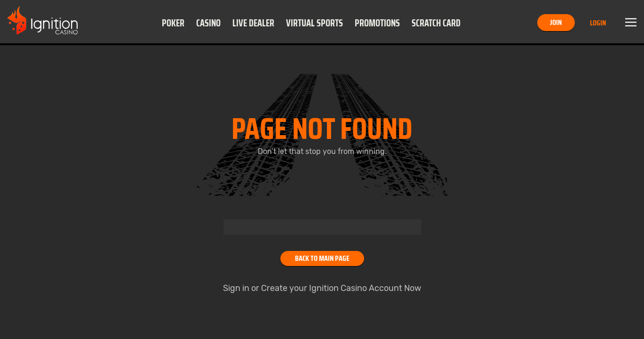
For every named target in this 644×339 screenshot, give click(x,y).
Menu (631, 23)
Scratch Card (436, 23)
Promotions (377, 23)
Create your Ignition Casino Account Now (341, 288)
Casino (208, 23)
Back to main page (322, 258)
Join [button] (556, 22)
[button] (173, 23)
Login (598, 23)
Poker (173, 23)
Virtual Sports (314, 23)
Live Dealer (253, 23)
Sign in (236, 288)
